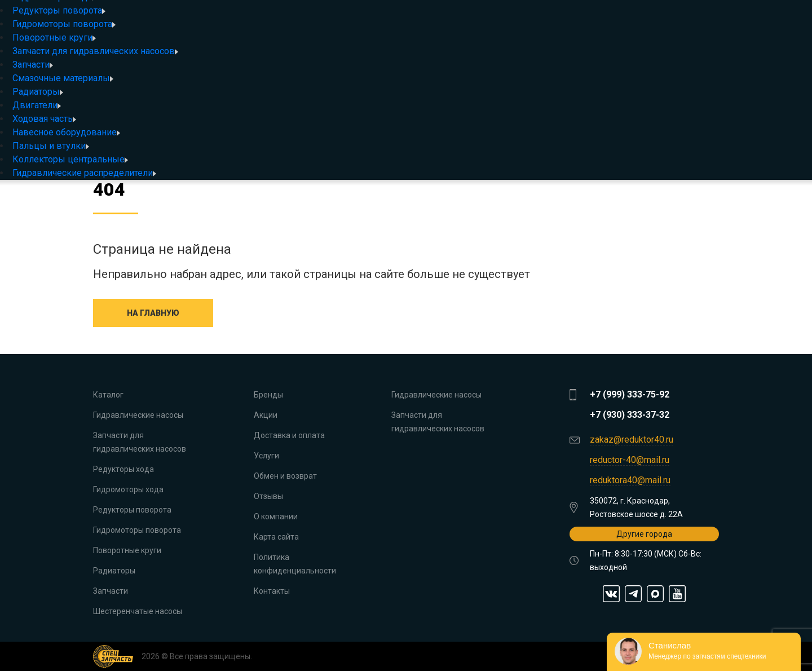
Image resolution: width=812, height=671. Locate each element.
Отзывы (268, 496)
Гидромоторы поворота (64, 24)
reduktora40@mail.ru (630, 480)
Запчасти (33, 65)
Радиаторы (38, 92)
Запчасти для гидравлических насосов (95, 51)
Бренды (268, 395)
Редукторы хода (123, 469)
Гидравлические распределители (84, 173)
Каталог (108, 395)
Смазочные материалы (63, 78)
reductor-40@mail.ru (630, 460)
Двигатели (37, 105)
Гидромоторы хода (128, 489)
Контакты (272, 591)
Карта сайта (276, 537)
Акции (266, 415)
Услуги (266, 456)
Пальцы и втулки (51, 146)
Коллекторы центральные (70, 159)
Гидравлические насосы (138, 415)
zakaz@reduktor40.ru (632, 440)
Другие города (644, 534)
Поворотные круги (54, 37)
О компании (276, 517)
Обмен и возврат (285, 476)
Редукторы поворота (59, 10)
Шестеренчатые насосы (138, 611)
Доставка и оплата (289, 435)
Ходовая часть (44, 119)
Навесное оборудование (66, 132)
